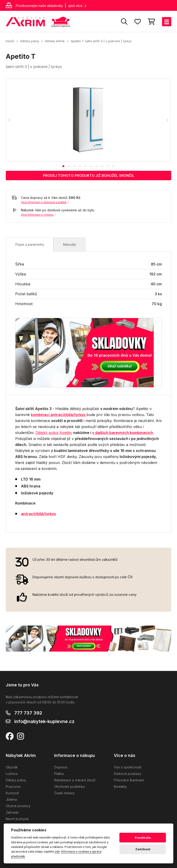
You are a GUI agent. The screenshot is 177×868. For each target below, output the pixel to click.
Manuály (69, 244)
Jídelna (11, 799)
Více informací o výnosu (38, 215)
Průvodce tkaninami (129, 780)
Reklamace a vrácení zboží (75, 780)
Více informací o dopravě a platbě (45, 202)
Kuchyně (12, 793)
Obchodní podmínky (70, 787)
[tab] (63, 166)
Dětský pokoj (29, 41)
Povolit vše (143, 838)
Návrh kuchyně (17, 819)
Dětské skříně (55, 41)
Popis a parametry (30, 244)
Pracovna (13, 787)
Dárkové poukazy (128, 774)
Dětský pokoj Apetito (54, 433)
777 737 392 (28, 713)
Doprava (61, 767)
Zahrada (12, 812)
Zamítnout (143, 849)
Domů (10, 41)
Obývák (12, 767)
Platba (59, 774)
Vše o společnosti (128, 767)
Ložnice (12, 774)
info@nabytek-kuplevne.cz (44, 721)
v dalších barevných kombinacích (123, 433)
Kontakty (120, 787)
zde (57, 851)
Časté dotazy (64, 793)
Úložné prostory (18, 806)
